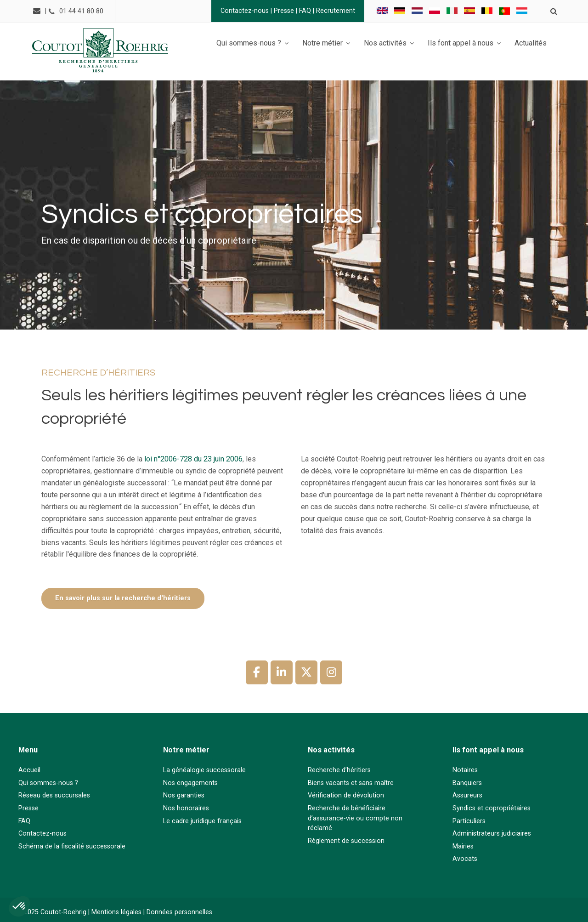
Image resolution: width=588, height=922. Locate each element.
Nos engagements (190, 783)
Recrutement (334, 11)
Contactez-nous (243, 11)
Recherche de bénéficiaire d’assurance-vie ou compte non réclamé (355, 818)
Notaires (465, 770)
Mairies (463, 846)
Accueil (29, 770)
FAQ (304, 11)
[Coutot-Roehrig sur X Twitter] (306, 672)
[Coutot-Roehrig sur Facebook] (257, 672)
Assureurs (467, 795)
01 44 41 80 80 (83, 11)
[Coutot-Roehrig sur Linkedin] (282, 672)
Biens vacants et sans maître (351, 783)
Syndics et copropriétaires (492, 808)
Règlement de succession (346, 841)
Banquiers (467, 783)
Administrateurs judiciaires (492, 834)
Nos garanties (184, 795)
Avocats (465, 859)
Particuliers (469, 821)
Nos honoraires (186, 808)
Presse (283, 11)
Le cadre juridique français (202, 821)
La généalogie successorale (204, 770)
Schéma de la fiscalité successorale (72, 846)
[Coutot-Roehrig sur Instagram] (331, 672)
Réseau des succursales (54, 795)
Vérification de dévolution (346, 795)
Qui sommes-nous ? (48, 783)
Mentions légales (116, 912)
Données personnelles (179, 912)
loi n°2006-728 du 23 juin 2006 (192, 459)
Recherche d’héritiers (339, 770)
